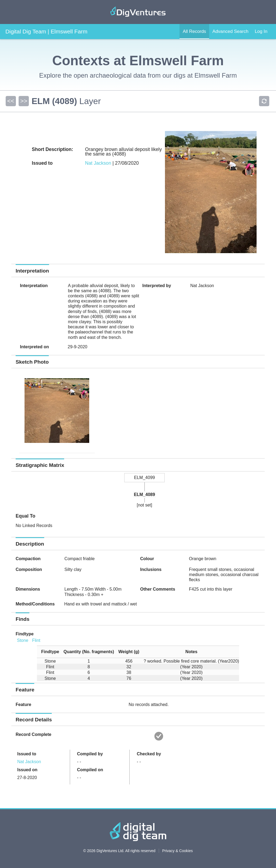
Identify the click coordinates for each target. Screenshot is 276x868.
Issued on (27, 770)
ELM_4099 (144, 478)
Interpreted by (157, 286)
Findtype (25, 634)
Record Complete (33, 734)
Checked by (149, 754)
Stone (23, 640)
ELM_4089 (144, 495)
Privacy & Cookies (178, 851)
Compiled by (90, 754)
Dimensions (28, 589)
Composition (29, 569)
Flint (36, 640)
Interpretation (34, 286)
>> (23, 101)
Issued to (27, 754)
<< (11, 101)
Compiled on (90, 770)
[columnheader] (48, 652)
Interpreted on (34, 347)
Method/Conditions (35, 604)
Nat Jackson (98, 163)
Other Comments (158, 589)
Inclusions (151, 569)
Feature (23, 705)
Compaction (28, 559)
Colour (147, 559)
